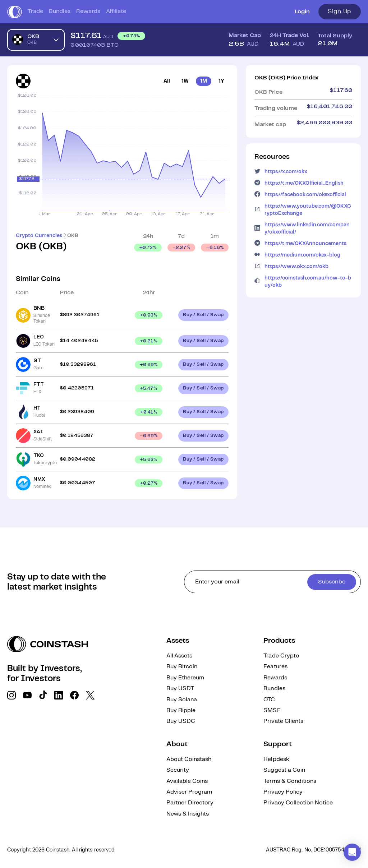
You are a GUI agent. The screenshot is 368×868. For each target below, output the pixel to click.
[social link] (11, 695)
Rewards (88, 11)
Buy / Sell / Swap (203, 315)
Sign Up (340, 11)
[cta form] (272, 582)
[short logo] (15, 12)
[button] (352, 852)
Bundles (60, 11)
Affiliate (116, 11)
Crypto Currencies (39, 236)
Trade (35, 11)
